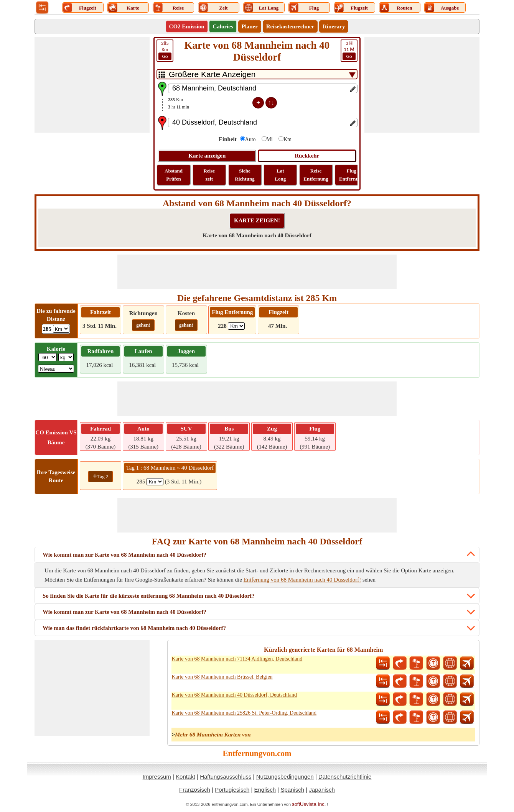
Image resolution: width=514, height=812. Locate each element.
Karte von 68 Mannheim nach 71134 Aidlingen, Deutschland (237, 659)
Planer (250, 26)
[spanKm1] (155, 482)
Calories (223, 26)
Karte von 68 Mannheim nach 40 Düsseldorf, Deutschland (234, 695)
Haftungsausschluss (226, 777)
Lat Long (280, 175)
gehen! (143, 325)
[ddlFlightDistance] (236, 326)
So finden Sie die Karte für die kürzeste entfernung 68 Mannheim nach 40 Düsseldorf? (149, 596)
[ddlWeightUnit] (66, 357)
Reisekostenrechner (290, 26)
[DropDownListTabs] (257, 74)
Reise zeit (209, 175)
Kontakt (185, 777)
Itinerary (334, 26)
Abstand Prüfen (174, 175)
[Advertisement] (92, 85)
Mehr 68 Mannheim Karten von (213, 735)
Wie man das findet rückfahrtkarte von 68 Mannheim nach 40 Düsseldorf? (134, 628)
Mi (270, 139)
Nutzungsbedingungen (285, 777)
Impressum (157, 777)
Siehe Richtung (245, 175)
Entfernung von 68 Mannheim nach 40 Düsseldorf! (302, 580)
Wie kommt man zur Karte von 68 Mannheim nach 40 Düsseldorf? (124, 555)
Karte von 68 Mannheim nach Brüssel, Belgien (222, 677)
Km (165, 50)
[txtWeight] (48, 357)
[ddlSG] (56, 369)
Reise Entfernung (316, 175)
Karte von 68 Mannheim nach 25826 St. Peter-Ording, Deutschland (244, 713)
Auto (250, 139)
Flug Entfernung (351, 175)
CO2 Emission (187, 26)
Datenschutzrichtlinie (345, 777)
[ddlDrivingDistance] (61, 329)
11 (349, 50)
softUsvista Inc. (309, 804)
